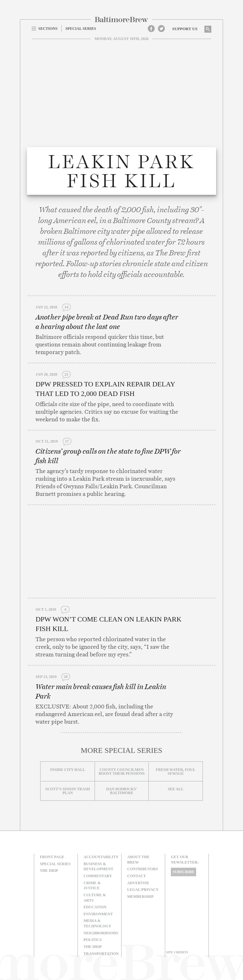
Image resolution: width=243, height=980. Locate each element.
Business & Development (98, 867)
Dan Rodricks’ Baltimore (122, 791)
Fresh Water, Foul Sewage (176, 772)
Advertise (138, 883)
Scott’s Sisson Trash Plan (68, 791)
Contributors (143, 869)
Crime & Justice (92, 886)
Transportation (101, 954)
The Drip (49, 871)
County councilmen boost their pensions (122, 772)
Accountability (101, 857)
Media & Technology (97, 923)
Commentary (98, 876)
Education (95, 907)
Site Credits (177, 952)
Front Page (52, 857)
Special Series (55, 864)
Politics (93, 940)
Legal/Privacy (143, 890)
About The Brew (138, 860)
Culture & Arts (95, 898)
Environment (98, 914)
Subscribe (184, 872)
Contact (137, 876)
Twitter (161, 29)
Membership (140, 897)
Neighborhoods (101, 933)
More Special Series (121, 750)
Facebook (151, 29)
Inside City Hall (68, 770)
